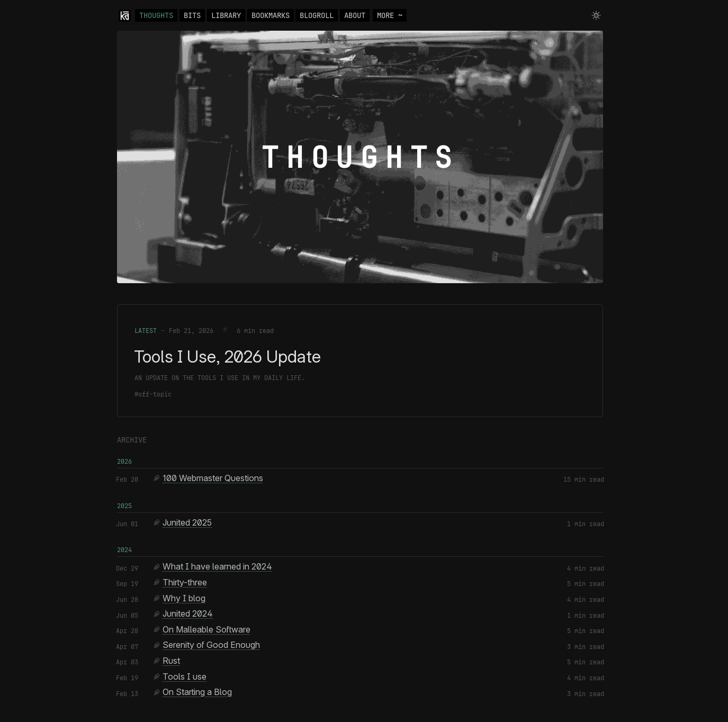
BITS (192, 15)
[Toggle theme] (596, 15)
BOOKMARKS (271, 15)
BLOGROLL (317, 15)
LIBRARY (226, 15)
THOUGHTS (156, 15)
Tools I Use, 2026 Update (227, 357)
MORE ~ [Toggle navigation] (390, 15)
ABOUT (355, 15)
